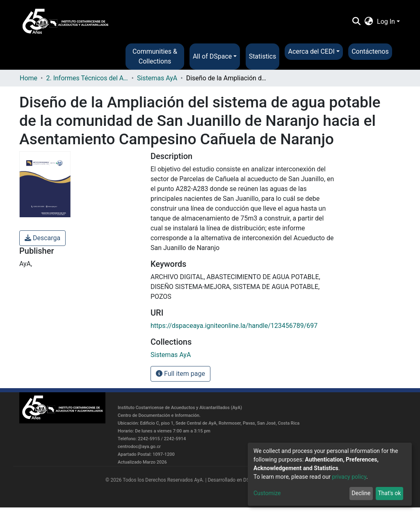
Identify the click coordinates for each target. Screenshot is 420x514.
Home (29, 78)
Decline (361, 493)
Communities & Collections (155, 56)
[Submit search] (356, 22)
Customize (267, 493)
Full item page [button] (180, 374)
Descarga (42, 238)
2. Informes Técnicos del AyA (87, 78)
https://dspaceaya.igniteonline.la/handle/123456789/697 (234, 326)
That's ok (389, 493)
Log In (386, 22)
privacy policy (349, 477)
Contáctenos (370, 51)
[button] (369, 22)
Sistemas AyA (157, 78)
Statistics (263, 56)
